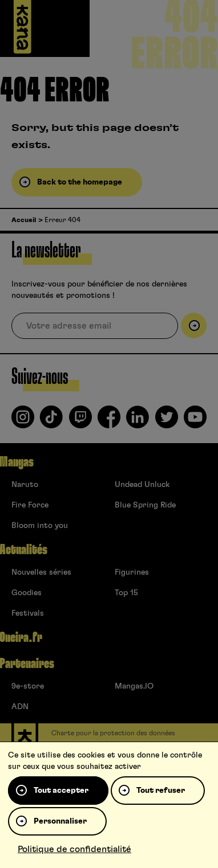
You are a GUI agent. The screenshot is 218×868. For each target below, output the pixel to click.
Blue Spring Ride (145, 505)
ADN (20, 707)
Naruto (25, 485)
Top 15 (126, 593)
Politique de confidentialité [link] (74, 849)
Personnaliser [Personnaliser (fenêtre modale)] (60, 821)
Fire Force (30, 505)
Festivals (28, 613)
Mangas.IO (134, 686)
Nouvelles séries (41, 572)
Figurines (132, 572)
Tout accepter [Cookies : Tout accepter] (61, 791)
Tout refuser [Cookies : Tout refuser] (161, 791)
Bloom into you (40, 526)
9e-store (28, 686)
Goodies (27, 593)
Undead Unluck (142, 485)
